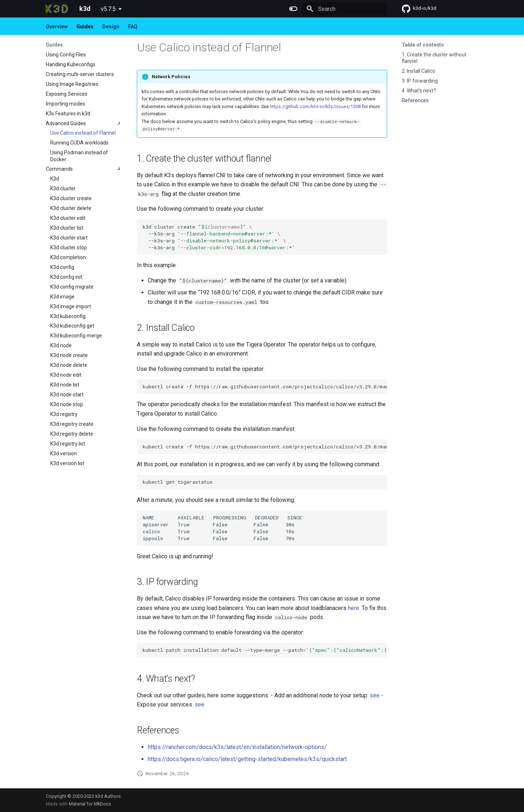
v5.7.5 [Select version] (108, 9)
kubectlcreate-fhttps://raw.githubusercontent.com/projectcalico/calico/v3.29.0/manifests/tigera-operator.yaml (265, 387)
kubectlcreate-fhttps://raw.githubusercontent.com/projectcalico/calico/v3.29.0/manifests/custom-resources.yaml (265, 447)
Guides (85, 27)
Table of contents (423, 45)
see (375, 695)
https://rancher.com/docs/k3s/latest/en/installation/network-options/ (237, 747)
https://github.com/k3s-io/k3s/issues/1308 (315, 106)
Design (111, 27)
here (354, 608)
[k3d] (57, 9)
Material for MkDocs (90, 804)
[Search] (345, 9)
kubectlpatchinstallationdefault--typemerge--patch (265, 650)
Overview (57, 27)
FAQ (133, 27)
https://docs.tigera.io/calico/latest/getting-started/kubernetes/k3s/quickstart (247, 759)
